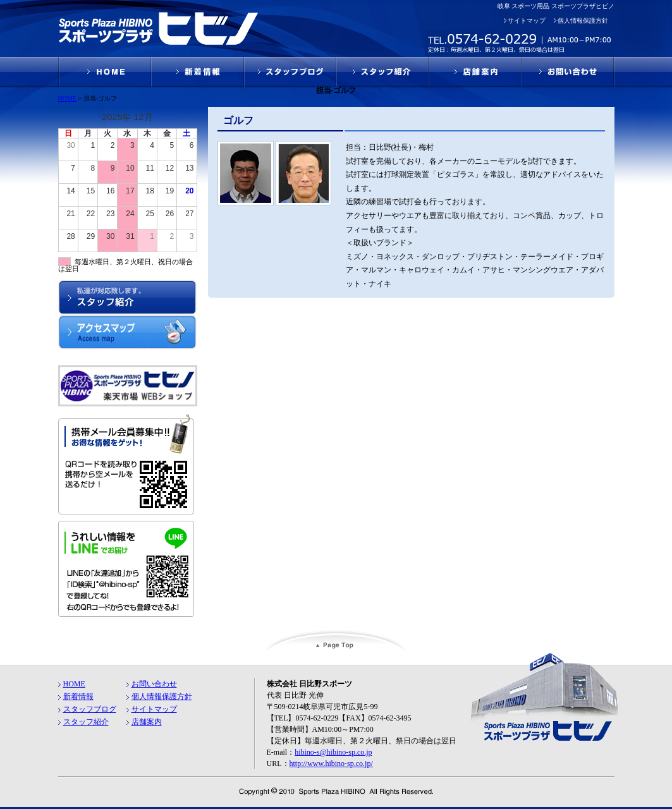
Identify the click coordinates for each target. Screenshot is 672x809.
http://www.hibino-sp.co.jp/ (331, 763)
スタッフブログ (90, 709)
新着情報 (78, 696)
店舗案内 (147, 722)
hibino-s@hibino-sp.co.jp (333, 752)
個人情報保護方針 (583, 21)
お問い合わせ (154, 684)
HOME (74, 684)
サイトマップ (527, 21)
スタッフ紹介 (86, 722)
